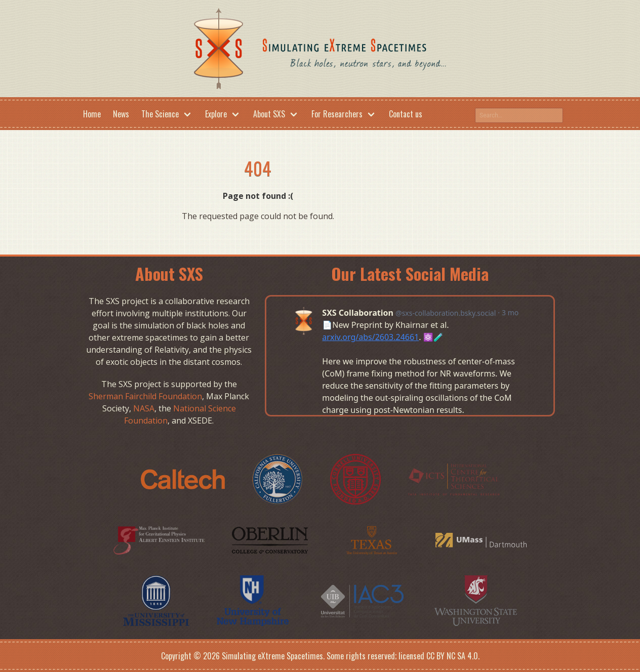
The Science (160, 114)
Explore (216, 114)
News (121, 114)
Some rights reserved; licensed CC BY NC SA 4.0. (403, 656)
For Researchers (337, 114)
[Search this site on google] (519, 115)
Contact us (406, 114)
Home (92, 114)
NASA (144, 408)
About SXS (269, 114)
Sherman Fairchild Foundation (145, 396)
